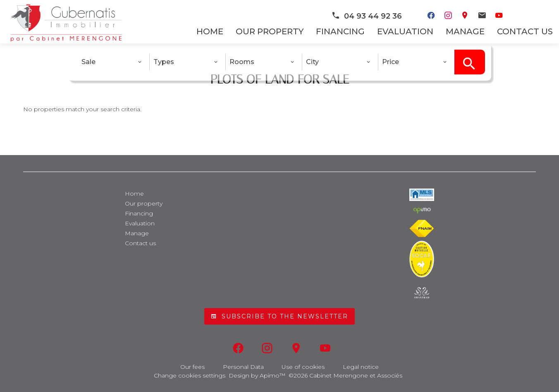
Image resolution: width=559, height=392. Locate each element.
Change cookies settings (190, 375)
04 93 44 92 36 (367, 16)
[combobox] (112, 62)
